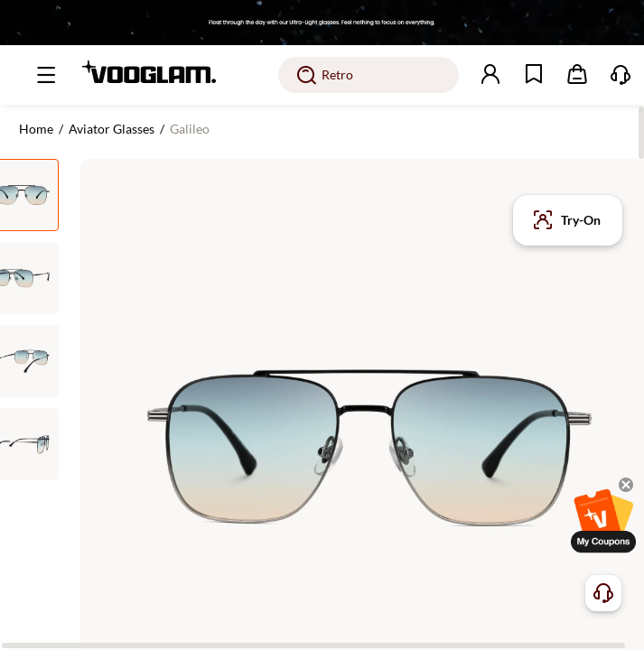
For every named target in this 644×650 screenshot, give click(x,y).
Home (36, 129)
